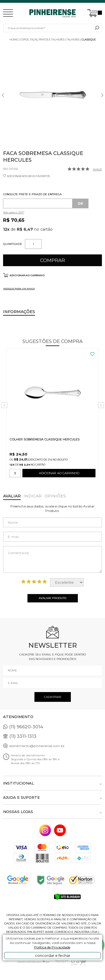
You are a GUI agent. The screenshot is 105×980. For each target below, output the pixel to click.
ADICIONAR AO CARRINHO (59, 474)
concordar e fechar (53, 955)
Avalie (97, 169)
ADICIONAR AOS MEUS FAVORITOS (28, 176)
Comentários (53, 559)
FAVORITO (92, 354)
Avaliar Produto (53, 598)
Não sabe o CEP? (14, 212)
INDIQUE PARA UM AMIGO (19, 288)
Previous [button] (3, 95)
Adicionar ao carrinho (27, 275)
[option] (53, 95)
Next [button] (102, 95)
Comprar (53, 260)
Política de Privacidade (52, 947)
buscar (97, 28)
